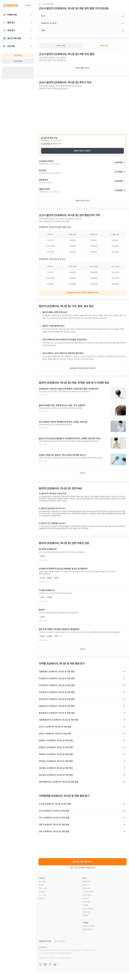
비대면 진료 (86, 882)
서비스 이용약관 (60, 941)
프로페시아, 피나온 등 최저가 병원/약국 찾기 (83, 293)
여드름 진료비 (87, 895)
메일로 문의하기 (88, 929)
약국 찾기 (86, 898)
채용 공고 (42, 898)
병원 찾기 (86, 885)
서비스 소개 (43, 888)
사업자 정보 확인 (66, 953)
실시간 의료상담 (88, 909)
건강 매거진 (86, 902)
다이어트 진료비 (88, 892)
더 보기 (83, 473)
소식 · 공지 (43, 895)
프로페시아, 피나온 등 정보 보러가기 (83, 368)
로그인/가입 (18, 61)
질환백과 (85, 915)
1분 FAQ (85, 905)
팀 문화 (41, 885)
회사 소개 (42, 882)
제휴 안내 (42, 892)
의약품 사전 (86, 912)
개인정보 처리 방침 (45, 941)
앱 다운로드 (18, 55)
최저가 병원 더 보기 (82, 68)
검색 (28, 5)
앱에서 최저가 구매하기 (82, 151)
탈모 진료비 (86, 888)
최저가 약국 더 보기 (82, 201)
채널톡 (92, 926)
